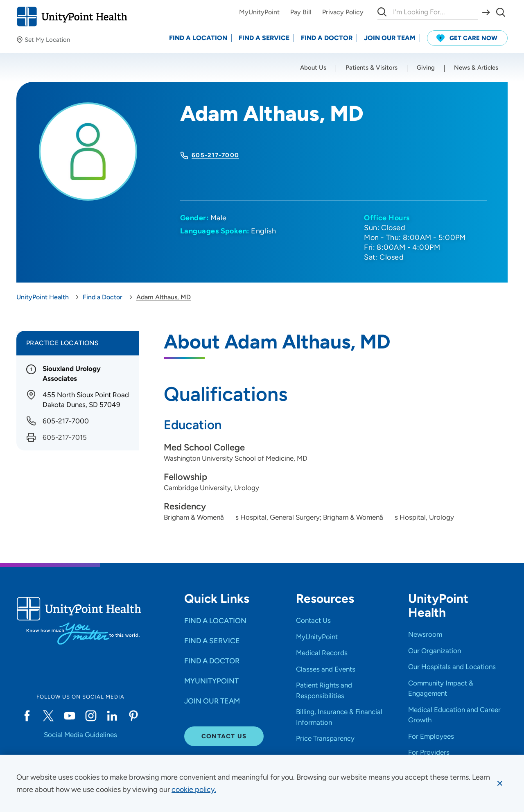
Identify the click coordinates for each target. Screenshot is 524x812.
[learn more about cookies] (194, 789)
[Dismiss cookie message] (500, 783)
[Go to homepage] (72, 17)
